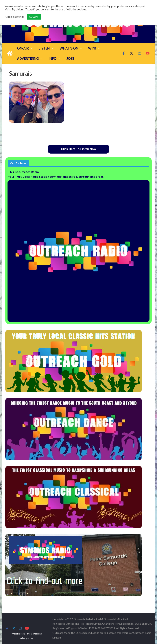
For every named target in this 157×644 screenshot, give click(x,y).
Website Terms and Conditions (27, 634)
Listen (44, 48)
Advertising (28, 58)
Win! (92, 48)
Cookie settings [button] (15, 17)
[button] (31, 48)
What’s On (69, 48)
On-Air (23, 48)
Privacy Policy (27, 638)
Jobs (71, 58)
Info (53, 58)
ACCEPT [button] (34, 17)
